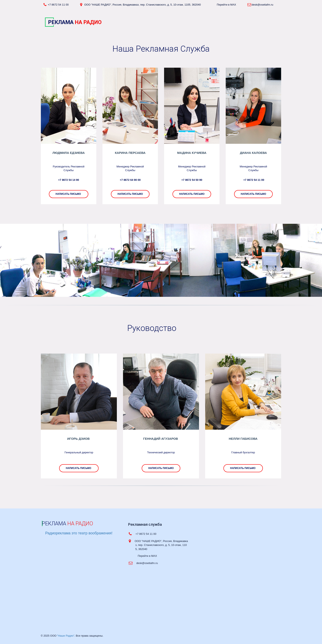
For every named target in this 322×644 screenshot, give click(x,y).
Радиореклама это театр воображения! (79, 533)
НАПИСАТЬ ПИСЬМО (253, 194)
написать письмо (68, 194)
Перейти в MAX (227, 5)
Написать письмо (130, 194)
